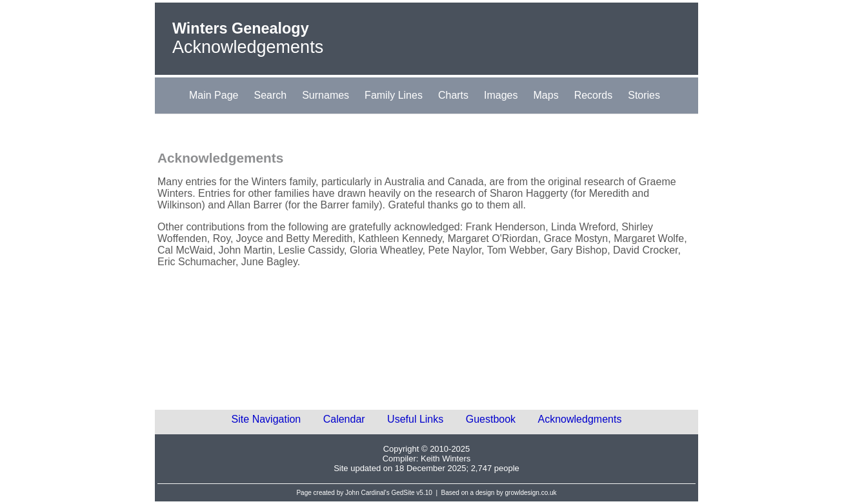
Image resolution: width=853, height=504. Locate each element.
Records (594, 95)
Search (270, 95)
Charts (453, 95)
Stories (644, 95)
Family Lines (394, 95)
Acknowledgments (580, 419)
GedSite (403, 493)
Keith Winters (446, 459)
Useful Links (415, 419)
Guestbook (491, 419)
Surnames (326, 95)
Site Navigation (266, 419)
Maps (546, 95)
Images (501, 95)
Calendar (344, 419)
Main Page (214, 95)
